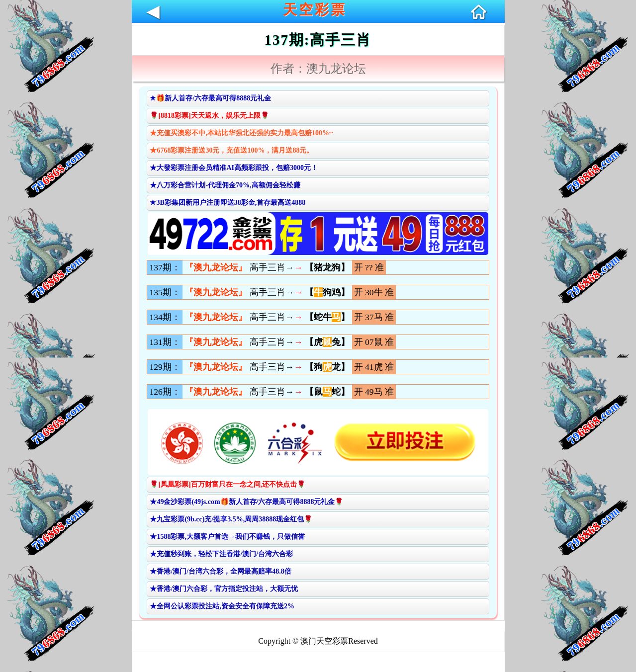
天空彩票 (315, 10)
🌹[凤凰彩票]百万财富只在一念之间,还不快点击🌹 (227, 484)
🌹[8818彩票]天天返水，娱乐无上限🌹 (209, 116)
